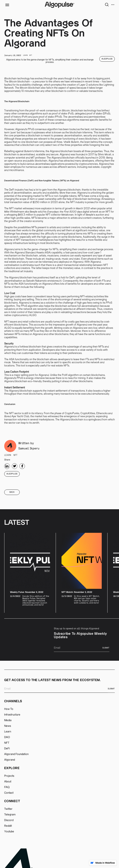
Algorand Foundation (16, 754)
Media (8, 720)
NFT (7, 743)
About (8, 782)
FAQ (7, 787)
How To (9, 709)
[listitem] (30, 573)
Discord (9, 820)
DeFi (7, 749)
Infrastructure (12, 715)
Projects (9, 776)
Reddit (8, 826)
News (8, 726)
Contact (9, 793)
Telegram (10, 815)
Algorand (10, 760)
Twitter (8, 809)
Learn (8, 732)
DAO (7, 737)
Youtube (9, 832)
